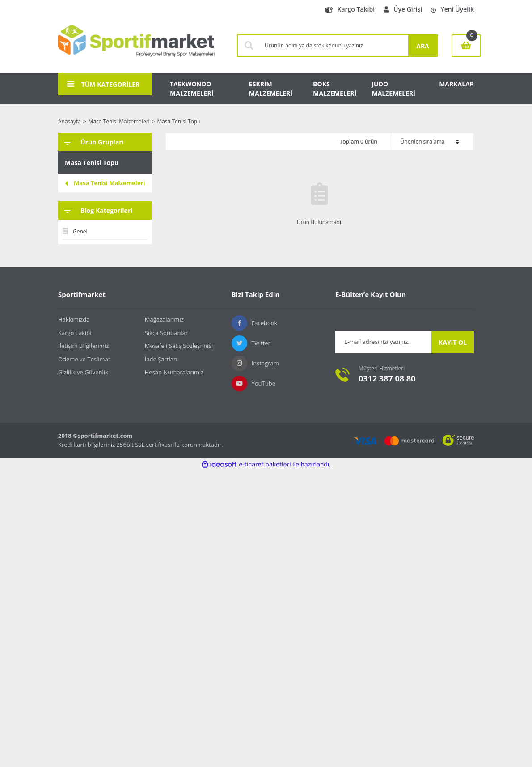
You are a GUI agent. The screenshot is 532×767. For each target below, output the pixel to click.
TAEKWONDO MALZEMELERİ (192, 89)
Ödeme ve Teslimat (84, 359)
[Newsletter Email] (383, 342)
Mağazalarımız (164, 319)
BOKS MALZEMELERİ (335, 89)
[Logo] (136, 46)
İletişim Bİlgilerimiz (83, 346)
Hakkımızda (74, 319)
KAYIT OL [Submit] (453, 342)
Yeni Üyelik (452, 9)
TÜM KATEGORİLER (103, 84)
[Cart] (466, 46)
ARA (423, 46)
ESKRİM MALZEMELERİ (271, 89)
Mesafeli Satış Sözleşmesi (179, 346)
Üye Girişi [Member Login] (403, 9)
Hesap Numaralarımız (174, 372)
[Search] (334, 46)
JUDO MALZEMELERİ (393, 89)
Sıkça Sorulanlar (167, 333)
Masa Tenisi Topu (179, 121)
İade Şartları (161, 359)
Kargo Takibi (350, 9)
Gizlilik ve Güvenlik (83, 372)
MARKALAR (456, 84)
